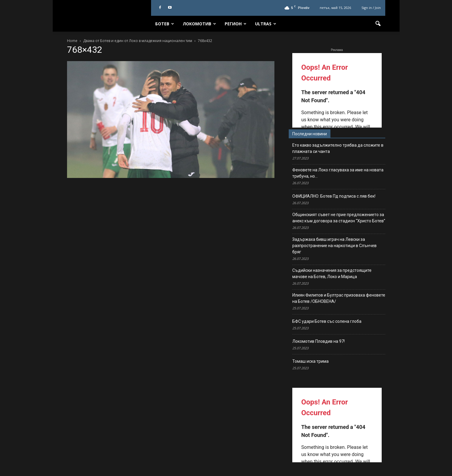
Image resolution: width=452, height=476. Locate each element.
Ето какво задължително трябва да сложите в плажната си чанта (338, 148)
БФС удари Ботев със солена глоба (327, 321)
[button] (378, 24)
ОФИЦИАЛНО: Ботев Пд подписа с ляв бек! (334, 196)
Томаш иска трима (310, 361)
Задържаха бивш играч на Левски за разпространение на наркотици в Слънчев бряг (334, 246)
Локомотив (199, 24)
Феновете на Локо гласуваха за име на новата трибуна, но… (338, 173)
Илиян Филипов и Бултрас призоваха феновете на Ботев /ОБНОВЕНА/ (339, 298)
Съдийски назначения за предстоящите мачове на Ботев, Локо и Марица (332, 273)
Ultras (266, 24)
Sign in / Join (371, 8)
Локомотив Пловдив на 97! (319, 341)
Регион (236, 24)
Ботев (165, 24)
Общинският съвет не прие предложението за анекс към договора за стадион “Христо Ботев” (339, 218)
